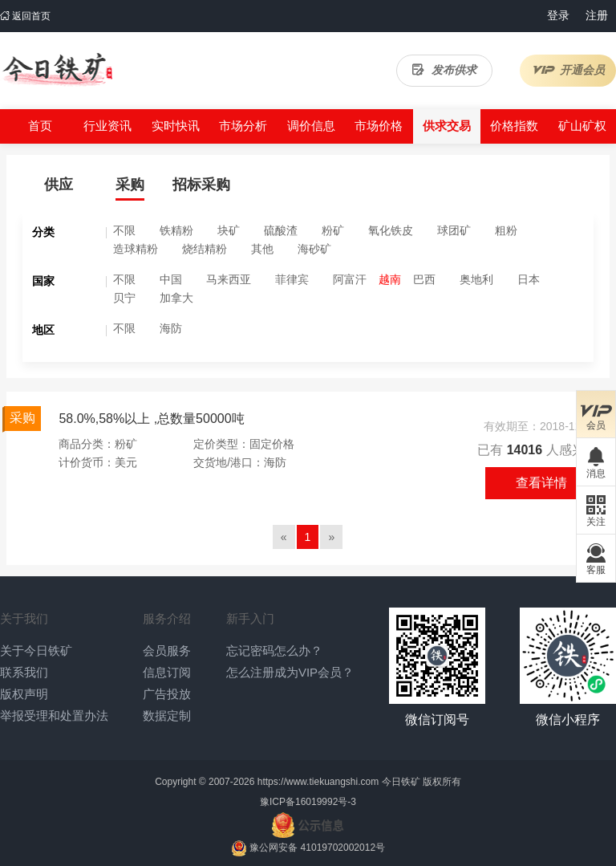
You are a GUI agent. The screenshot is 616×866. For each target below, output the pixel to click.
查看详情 (541, 483)
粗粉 (506, 230)
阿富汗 (350, 279)
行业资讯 (107, 126)
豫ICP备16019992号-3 (308, 802)
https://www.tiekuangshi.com (318, 782)
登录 (558, 15)
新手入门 (250, 618)
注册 (597, 15)
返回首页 (25, 16)
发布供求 (444, 70)
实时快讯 (176, 126)
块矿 (229, 230)
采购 (130, 185)
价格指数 (514, 126)
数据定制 (167, 716)
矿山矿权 (582, 126)
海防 (171, 328)
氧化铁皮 (391, 230)
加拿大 (176, 298)
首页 (40, 126)
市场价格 (379, 126)
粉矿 (333, 230)
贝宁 (124, 298)
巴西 (424, 279)
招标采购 (201, 185)
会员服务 (167, 651)
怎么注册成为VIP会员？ (290, 672)
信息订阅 (167, 672)
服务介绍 (167, 618)
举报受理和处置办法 (54, 716)
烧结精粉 (205, 249)
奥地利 (476, 279)
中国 (171, 279)
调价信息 (311, 126)
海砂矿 (314, 249)
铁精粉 (176, 230)
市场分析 (243, 126)
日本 (529, 279)
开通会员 (568, 70)
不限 (124, 230)
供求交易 (447, 126)
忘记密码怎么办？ (274, 651)
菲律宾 (292, 279)
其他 (262, 249)
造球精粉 (136, 249)
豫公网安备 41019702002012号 (317, 848)
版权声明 (24, 694)
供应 (59, 185)
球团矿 (454, 230)
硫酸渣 (281, 230)
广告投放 (167, 694)
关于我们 (24, 618)
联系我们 (24, 672)
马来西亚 (229, 279)
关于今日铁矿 (36, 651)
